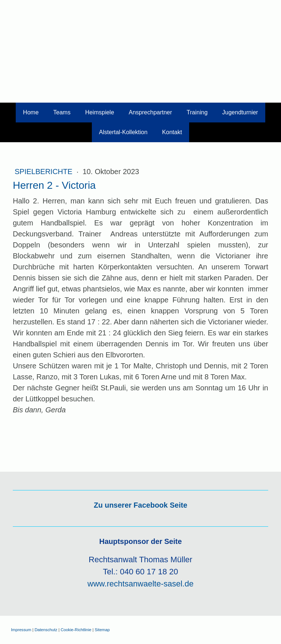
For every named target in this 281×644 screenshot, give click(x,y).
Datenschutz (46, 630)
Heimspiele (100, 112)
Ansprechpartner (150, 112)
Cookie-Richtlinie (76, 630)
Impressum (21, 630)
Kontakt (172, 132)
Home (31, 112)
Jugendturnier (240, 112)
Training (197, 112)
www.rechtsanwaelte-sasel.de (140, 584)
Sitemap (102, 630)
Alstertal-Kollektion (123, 132)
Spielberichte (44, 172)
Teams (62, 112)
